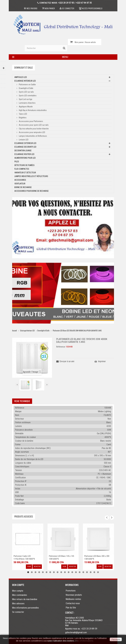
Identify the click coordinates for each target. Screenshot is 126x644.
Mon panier (48, 8)
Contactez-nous (73, 603)
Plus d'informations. (84, 641)
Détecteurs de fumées (24, 165)
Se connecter (67, 8)
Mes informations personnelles (26, 608)
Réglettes (22, 118)
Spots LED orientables (27, 96)
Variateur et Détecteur (25, 173)
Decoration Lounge (23, 151)
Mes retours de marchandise (25, 599)
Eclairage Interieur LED (25, 81)
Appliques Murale (26, 107)
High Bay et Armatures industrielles (33, 110)
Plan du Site (71, 608)
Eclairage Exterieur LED (25, 143)
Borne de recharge (23, 187)
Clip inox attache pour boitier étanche (34, 129)
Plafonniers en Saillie (27, 85)
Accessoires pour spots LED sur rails (33, 125)
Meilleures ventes (73, 599)
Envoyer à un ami (67, 361)
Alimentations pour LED (25, 158)
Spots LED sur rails (26, 92)
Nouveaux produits (74, 595)
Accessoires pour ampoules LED (32, 132)
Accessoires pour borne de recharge (32, 191)
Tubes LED (23, 114)
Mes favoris (31, 8)
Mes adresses (18, 604)
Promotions (71, 591)
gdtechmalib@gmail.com (76, 632)
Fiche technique (22, 401)
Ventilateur (20, 184)
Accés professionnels (91, 8)
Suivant (47, 385)
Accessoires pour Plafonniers (31, 121)
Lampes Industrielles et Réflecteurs (33, 136)
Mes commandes (20, 595)
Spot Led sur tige (25, 99)
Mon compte (18, 585)
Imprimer (102, 361)
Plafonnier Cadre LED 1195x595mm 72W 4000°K (24, 557)
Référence (61, 347)
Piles (17, 162)
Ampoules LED (21, 77)
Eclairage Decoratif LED (25, 147)
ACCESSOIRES (20, 180)
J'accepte (116, 639)
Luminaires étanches (27, 103)
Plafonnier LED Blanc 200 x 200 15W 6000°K (97, 557)
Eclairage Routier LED (24, 154)
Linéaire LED (23, 140)
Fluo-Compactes (22, 169)
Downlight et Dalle (26, 88)
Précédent (17, 385)
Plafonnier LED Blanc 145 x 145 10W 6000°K (61, 557)
